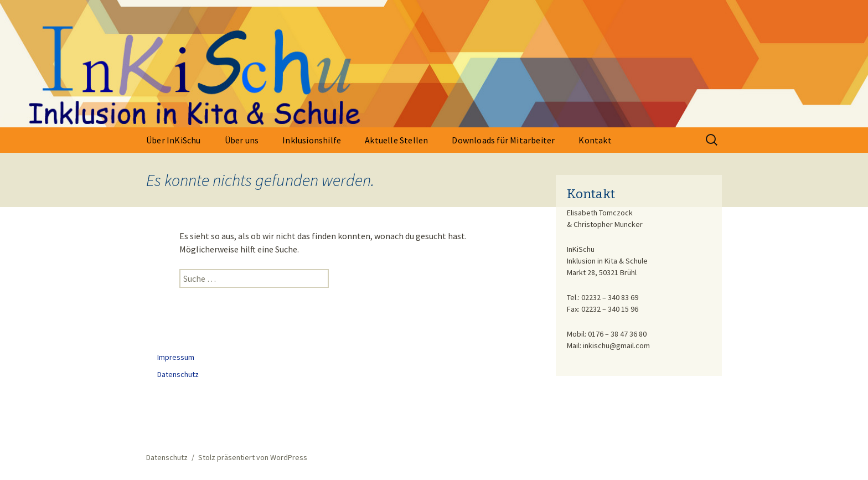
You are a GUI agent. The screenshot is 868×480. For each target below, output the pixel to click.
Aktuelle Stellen (396, 140)
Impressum (176, 357)
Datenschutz (178, 374)
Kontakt (595, 140)
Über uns (242, 140)
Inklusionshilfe (312, 140)
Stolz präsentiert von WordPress (253, 457)
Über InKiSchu (174, 140)
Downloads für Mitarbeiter (503, 140)
